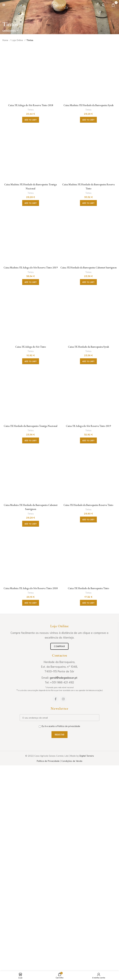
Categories (9, 31)
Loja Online (18, 40)
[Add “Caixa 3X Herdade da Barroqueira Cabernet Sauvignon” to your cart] (88, 860)
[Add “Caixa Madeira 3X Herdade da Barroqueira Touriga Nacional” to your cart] (31, 587)
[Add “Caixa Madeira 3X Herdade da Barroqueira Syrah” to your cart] (88, 314)
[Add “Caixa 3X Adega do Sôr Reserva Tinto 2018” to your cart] (31, 310)
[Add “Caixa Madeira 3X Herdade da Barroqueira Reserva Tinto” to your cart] (88, 587)
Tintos (31, 300)
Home (6, 40)
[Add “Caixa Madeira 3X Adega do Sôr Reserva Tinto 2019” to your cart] (31, 860)
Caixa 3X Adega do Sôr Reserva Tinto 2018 (31, 295)
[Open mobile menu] (4, 5)
